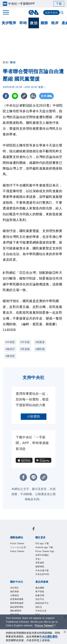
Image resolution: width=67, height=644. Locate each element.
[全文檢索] (62, 13)
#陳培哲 (10, 356)
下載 (59, 4)
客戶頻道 (40, 592)
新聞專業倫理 (17, 603)
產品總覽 (40, 588)
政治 (34, 23)
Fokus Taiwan (17, 551)
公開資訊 (15, 595)
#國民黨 (40, 349)
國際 (44, 23)
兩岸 (55, 23)
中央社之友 (41, 611)
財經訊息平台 (42, 603)
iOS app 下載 (42, 543)
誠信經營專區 (17, 607)
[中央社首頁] (33, 12)
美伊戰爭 (9, 23)
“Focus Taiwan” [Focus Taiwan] (44, 625)
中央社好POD (42, 574)
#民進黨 (25, 349)
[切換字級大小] (33, 96)
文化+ (38, 559)
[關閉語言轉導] (65, 618)
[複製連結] (24, 96)
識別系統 (15, 592)
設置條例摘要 (17, 599)
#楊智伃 (10, 349)
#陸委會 (40, 342)
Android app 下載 (44, 547)
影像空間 (40, 595)
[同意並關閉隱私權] (65, 632)
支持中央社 (52, 13)
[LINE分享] (15, 96)
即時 (23, 23)
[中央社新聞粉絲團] (34, 529)
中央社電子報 (42, 571)
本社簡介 (15, 588)
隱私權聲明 (16, 611)
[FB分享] (6, 96)
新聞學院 (40, 567)
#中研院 (10, 342)
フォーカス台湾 (18, 547)
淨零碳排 (40, 563)
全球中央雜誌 (42, 555)
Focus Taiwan (17, 543)
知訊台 (39, 607)
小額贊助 (34, 416)
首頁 (5, 62)
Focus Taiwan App (45, 551)
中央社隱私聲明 (48, 637)
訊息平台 (40, 599)
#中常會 (25, 342)
